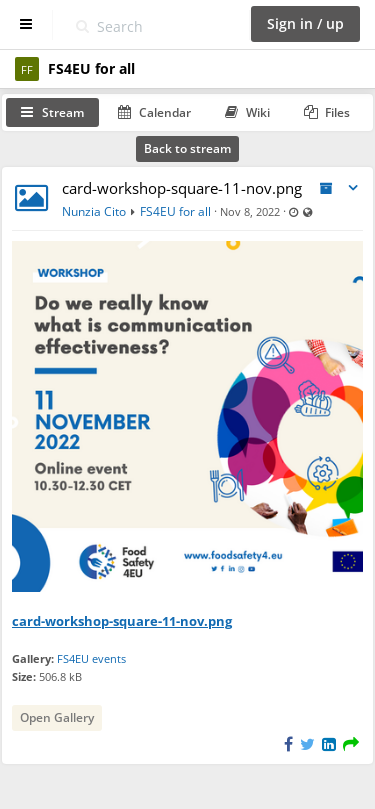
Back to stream (187, 148)
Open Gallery (57, 717)
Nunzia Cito (94, 211)
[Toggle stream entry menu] (353, 188)
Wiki (247, 112)
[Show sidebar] (26, 24)
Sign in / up (305, 23)
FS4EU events (91, 658)
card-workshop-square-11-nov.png (182, 188)
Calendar (154, 112)
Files (327, 112)
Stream (52, 112)
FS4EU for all (175, 211)
